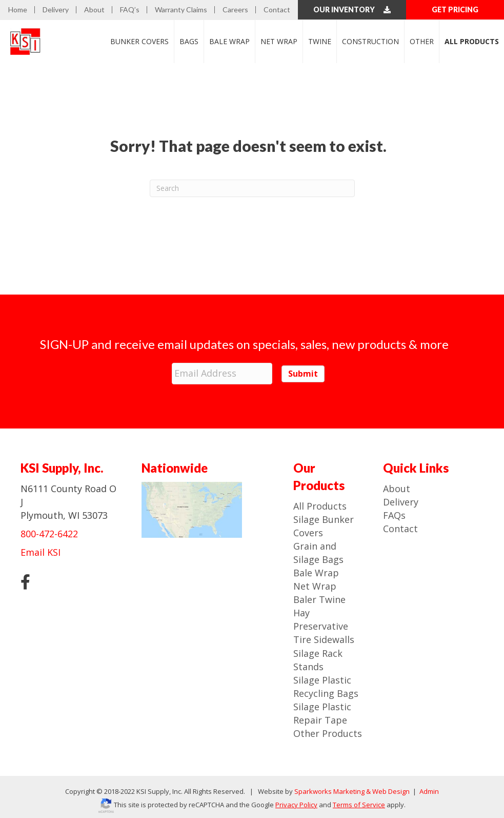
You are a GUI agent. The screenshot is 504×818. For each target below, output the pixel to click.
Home (18, 10)
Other (422, 41)
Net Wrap (279, 41)
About (94, 10)
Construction (370, 41)
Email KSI (41, 550)
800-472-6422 (49, 531)
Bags (189, 41)
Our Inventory (352, 9)
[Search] (252, 188)
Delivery (56, 10)
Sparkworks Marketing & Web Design (352, 789)
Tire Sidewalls (324, 637)
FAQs (394, 513)
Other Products (328, 731)
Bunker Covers (139, 41)
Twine (320, 41)
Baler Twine (319, 597)
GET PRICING (455, 9)
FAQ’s (130, 10)
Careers (235, 10)
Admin (428, 789)
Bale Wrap (229, 41)
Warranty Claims (181, 10)
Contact (277, 10)
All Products (320, 503)
